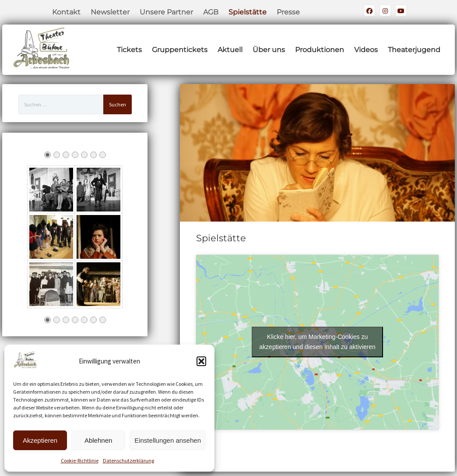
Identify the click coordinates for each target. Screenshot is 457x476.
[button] (201, 361)
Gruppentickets (180, 50)
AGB (211, 12)
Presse (288, 12)
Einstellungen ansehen (168, 440)
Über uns (269, 50)
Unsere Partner (166, 12)
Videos (366, 50)
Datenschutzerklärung (128, 460)
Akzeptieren (40, 440)
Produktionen (320, 50)
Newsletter (110, 12)
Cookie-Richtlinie (80, 460)
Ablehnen (98, 440)
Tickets (129, 50)
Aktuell (230, 50)
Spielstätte (248, 12)
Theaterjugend (414, 50)
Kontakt (66, 12)
